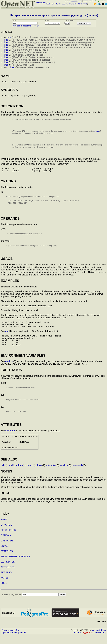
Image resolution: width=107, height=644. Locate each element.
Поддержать (88, 641)
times (97, 133)
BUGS (4, 592)
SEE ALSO (6, 581)
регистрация (88, 1)
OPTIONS (6, 544)
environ (9, 370)
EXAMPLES (7, 560)
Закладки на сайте (11, 639)
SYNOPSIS (6, 534)
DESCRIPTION (8, 539)
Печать (36, 26)
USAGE (5, 555)
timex (30, 474)
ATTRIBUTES (8, 576)
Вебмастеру (100, 641)
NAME (4, 528)
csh (7, 337)
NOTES (5, 587)
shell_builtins (16, 474)
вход (80, 1)
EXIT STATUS (8, 571)
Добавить (76, 641)
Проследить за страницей (14, 641)
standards (78, 474)
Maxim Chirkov (99, 639)
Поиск (80, 4)
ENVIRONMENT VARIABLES (15, 565)
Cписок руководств (22, 26)
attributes (10, 440)
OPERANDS (7, 550)
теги (85, 4)
